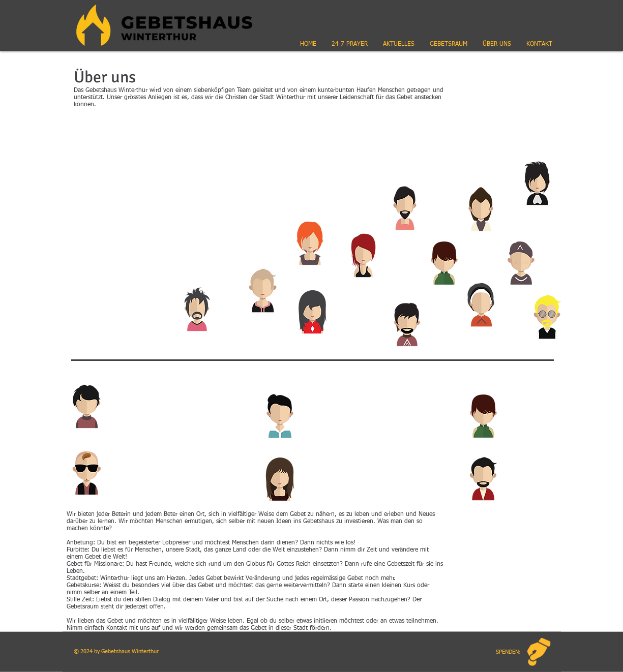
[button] (399, 44)
